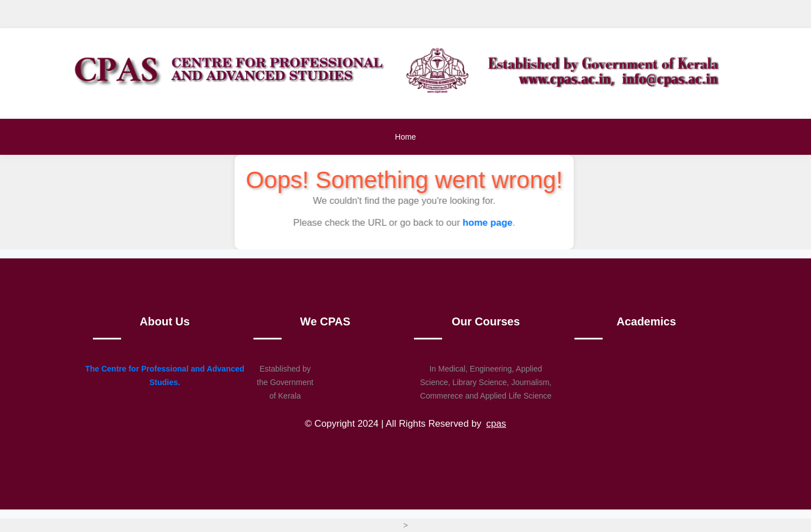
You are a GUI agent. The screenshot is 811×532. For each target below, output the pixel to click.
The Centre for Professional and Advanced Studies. (165, 375)
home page (489, 223)
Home (405, 137)
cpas (496, 424)
